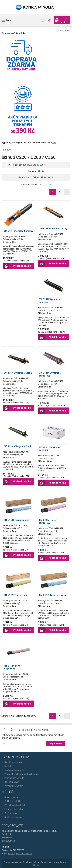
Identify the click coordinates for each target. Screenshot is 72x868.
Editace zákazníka (12, 809)
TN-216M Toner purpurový (48, 521)
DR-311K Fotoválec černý (53, 229)
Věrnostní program (12, 786)
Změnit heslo (10, 813)
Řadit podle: (28, 165)
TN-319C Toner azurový (52, 595)
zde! (54, 143)
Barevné (7, 150)
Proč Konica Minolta (13, 778)
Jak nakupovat (10, 782)
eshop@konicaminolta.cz (20, 853)
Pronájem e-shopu (50, 862)
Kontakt (7, 766)
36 (50, 185)
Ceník (41, 171)
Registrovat (56, 744)
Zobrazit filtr (64, 31)
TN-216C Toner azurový (17, 520)
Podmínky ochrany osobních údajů (20, 774)
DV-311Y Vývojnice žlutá (17, 446)
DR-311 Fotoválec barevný (18, 231)
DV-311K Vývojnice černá (18, 373)
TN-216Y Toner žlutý (15, 595)
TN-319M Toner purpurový (12, 667)
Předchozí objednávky (14, 805)
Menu (9, 20)
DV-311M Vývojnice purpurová (50, 374)
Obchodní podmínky (13, 770)
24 (45, 185)
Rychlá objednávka (12, 762)
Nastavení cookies (12, 817)
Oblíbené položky (12, 801)
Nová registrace (11, 797)
